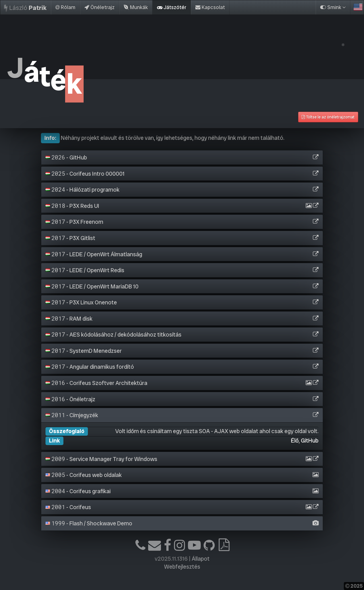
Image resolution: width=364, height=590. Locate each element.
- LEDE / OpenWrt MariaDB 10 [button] (92, 286)
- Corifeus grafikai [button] (78, 491)
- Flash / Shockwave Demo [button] (89, 523)
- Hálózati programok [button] (82, 190)
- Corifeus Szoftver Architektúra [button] (96, 383)
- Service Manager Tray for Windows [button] (101, 459)
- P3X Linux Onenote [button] (81, 302)
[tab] (182, 157)
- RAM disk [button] (69, 319)
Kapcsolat (210, 7)
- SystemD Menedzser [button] (84, 351)
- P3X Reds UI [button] (72, 206)
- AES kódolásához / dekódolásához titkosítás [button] (113, 335)
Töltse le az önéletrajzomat (328, 117)
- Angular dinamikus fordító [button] (90, 367)
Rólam (65, 7)
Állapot (201, 559)
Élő (295, 441)
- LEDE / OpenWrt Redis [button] (85, 270)
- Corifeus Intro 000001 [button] (85, 174)
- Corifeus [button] (68, 507)
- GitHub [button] (66, 157)
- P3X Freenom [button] (74, 222)
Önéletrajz (100, 7)
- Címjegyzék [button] (72, 415)
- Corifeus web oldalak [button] (84, 475)
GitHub (310, 441)
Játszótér (172, 7)
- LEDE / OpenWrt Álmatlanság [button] (94, 254)
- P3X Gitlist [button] (70, 238)
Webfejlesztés (182, 567)
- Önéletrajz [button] (70, 399)
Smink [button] (333, 7)
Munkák (136, 7)
